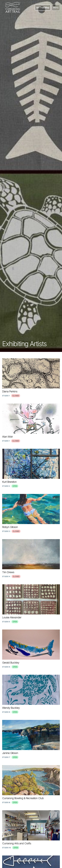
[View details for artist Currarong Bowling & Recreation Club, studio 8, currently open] (31, 784)
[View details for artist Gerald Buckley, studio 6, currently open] (31, 649)
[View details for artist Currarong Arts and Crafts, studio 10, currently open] (31, 830)
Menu (56, 8)
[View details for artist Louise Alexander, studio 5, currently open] (31, 604)
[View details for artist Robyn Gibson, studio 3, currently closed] (31, 513)
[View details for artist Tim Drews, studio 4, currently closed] (31, 558)
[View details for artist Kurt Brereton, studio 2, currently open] (31, 468)
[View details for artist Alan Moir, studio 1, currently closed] (31, 423)
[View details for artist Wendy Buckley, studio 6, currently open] (31, 694)
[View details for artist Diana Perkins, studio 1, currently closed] (31, 378)
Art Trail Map (43, 8)
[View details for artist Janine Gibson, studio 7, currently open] (31, 739)
